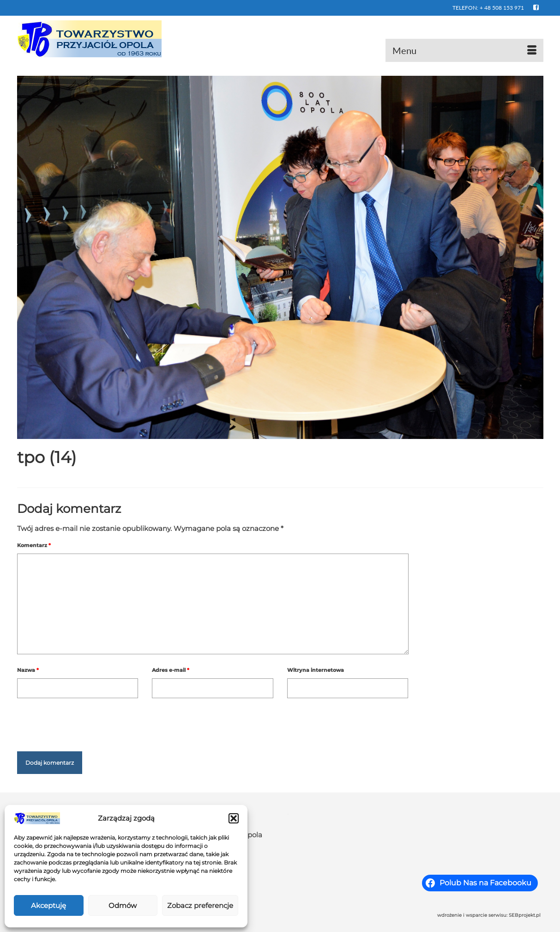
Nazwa (28, 670)
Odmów (123, 905)
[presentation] (87, 721)
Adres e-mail (171, 670)
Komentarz (34, 545)
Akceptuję (48, 905)
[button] (234, 818)
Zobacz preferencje (200, 905)
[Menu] (464, 50)
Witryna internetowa (316, 670)
